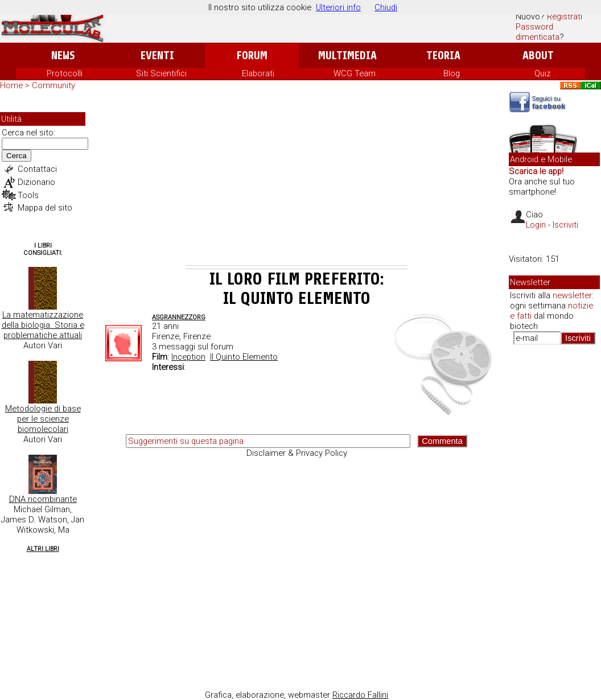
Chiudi (386, 7)
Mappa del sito (45, 208)
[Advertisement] (297, 180)
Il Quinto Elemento (244, 357)
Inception (188, 357)
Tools (28, 195)
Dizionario (36, 182)
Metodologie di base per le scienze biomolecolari (43, 419)
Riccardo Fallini (360, 695)
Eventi (157, 55)
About (538, 55)
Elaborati (258, 73)
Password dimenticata (538, 32)
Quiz (543, 73)
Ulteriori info (338, 7)
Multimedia (347, 55)
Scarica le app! (536, 171)
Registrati (565, 17)
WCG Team (355, 73)
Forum (252, 55)
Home (11, 85)
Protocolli (65, 73)
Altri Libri (43, 549)
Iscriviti (565, 225)
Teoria (443, 55)
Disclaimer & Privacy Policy (297, 453)
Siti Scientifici (161, 73)
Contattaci (37, 169)
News (63, 55)
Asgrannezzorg (179, 317)
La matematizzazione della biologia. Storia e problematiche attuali (43, 325)
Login (536, 225)
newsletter (572, 295)
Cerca (17, 156)
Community (53, 85)
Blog (452, 73)
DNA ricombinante (43, 499)
